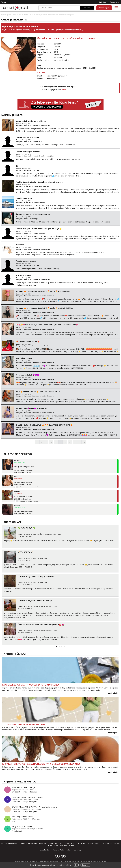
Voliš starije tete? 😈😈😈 (28, 375)
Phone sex (108, 843)
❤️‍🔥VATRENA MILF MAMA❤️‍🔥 (28, 341)
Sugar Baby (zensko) (41, 186)
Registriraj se (115, 2)
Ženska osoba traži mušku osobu (43, 296)
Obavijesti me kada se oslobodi (29, 487)
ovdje (64, 89)
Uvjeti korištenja (46, 850)
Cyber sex (27, 296)
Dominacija (34, 219)
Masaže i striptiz (70, 843)
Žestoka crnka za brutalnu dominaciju (33, 214)
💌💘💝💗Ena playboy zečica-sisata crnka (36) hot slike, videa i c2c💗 (47, 325)
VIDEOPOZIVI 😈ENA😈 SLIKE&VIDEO (32, 408)
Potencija (59, 843)
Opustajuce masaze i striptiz (20, 15)
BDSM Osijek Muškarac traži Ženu (31, 121)
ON (38, 170)
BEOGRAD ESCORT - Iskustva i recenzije (27, 797)
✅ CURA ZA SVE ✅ (26, 528)
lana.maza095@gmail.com (57, 76)
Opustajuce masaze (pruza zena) (38, 15)
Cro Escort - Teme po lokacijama (25, 792)
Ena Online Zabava (24, 358)
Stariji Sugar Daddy (25, 198)
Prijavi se (103, 2)
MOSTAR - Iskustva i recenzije (23, 787)
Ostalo (72, 846)
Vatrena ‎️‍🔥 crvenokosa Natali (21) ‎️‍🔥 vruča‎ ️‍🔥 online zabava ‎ (44, 291)
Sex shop (64, 846)
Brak (91, 843)
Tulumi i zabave (53, 846)
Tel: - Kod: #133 (23, 512)
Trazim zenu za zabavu (26, 261)
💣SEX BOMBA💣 (25, 552)
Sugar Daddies (40, 203)
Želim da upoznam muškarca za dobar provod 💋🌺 (41, 625)
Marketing (77, 850)
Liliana (17, 477)
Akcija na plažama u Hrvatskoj (23, 817)
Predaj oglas (104, 8)
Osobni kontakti (30, 170)
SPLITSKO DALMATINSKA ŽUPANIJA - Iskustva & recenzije (34, 807)
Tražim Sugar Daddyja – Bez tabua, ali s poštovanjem (40, 182)
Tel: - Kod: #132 (23, 498)
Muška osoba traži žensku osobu (39, 125)
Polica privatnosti (66, 850)
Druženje (22, 843)
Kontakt (56, 850)
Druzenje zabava (24, 275)
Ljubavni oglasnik (6, 15)
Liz (17, 166)
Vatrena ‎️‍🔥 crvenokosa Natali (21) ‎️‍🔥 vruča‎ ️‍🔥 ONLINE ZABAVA (44, 308)
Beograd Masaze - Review (22, 826)
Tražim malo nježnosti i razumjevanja (35, 600)
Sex (25, 125)
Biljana (17, 491)
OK (76, 865)
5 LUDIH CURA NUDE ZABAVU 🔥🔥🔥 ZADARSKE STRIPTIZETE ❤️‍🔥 (44, 425)
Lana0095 (58, 44)
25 (79, 442)
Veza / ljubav (83, 843)
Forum (3, 2)
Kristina (17, 461)
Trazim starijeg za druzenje (28, 152)
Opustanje (21, 245)
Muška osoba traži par (35, 142)
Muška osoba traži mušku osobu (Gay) (41, 156)
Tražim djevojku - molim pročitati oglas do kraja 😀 (39, 229)
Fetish (26, 219)
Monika (17, 506)
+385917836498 (53, 79)
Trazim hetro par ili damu (27, 137)
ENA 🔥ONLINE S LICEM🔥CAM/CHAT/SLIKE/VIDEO (38, 392)
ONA (45, 558)
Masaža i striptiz (18, 831)
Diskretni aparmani (46, 843)
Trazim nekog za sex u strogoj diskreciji (36, 576)
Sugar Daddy (29, 186)
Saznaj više (86, 865)
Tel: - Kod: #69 (23, 484)
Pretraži (87, 8)
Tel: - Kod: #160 (23, 471)
